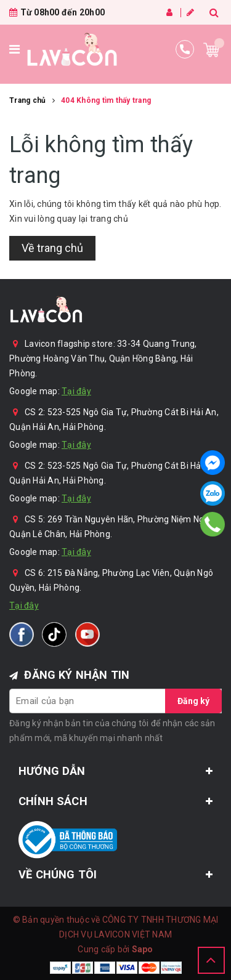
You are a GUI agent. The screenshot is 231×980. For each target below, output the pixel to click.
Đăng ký (190, 12)
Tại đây (76, 391)
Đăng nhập (169, 12)
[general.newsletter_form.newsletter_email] (115, 701)
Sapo (143, 949)
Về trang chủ (52, 248)
